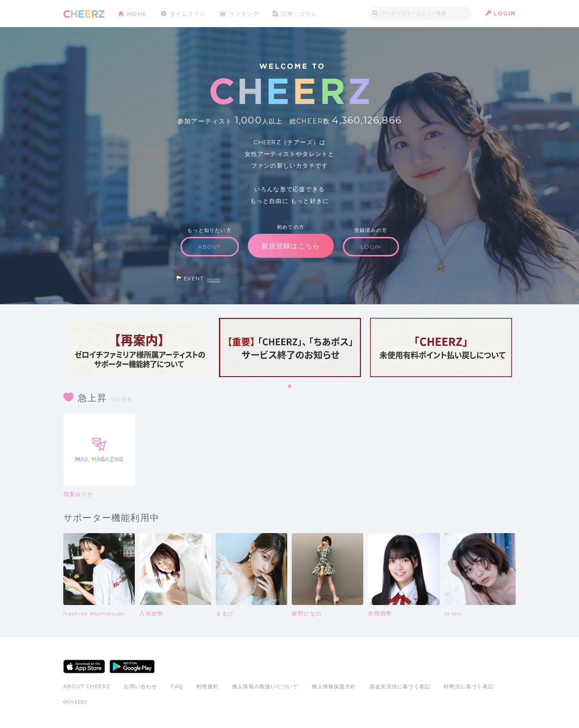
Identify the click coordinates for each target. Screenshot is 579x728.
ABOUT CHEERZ (87, 686)
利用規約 (207, 686)
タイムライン (187, 13)
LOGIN (505, 13)
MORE (214, 280)
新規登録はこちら (291, 246)
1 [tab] (290, 387)
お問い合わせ (140, 686)
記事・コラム (300, 13)
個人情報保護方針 (334, 686)
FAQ (177, 686)
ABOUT (210, 247)
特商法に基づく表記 (469, 686)
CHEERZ (84, 14)
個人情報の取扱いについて (265, 686)
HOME (137, 13)
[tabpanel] (139, 347)
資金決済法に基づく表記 (400, 686)
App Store (84, 667)
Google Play (132, 667)
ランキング (245, 13)
